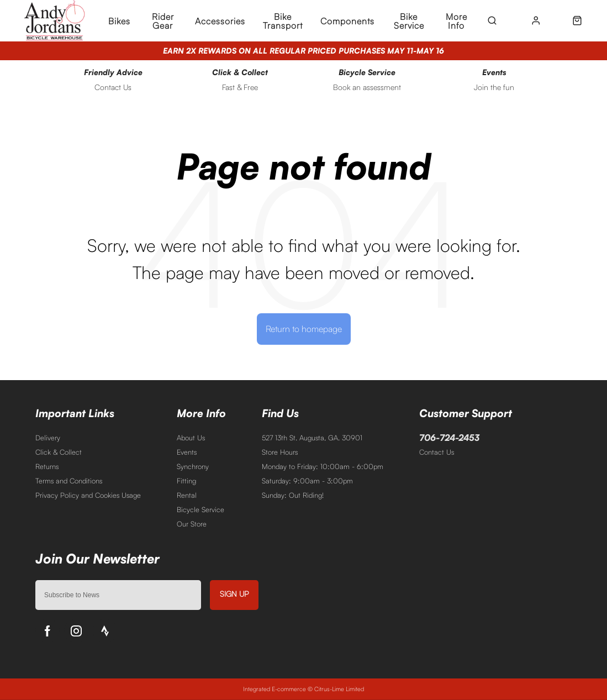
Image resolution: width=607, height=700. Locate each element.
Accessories (220, 21)
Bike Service (409, 21)
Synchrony (193, 466)
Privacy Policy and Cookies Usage (88, 495)
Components (347, 21)
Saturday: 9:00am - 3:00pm (307, 481)
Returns (47, 466)
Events (187, 452)
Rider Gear (163, 21)
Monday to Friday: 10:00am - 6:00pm (323, 466)
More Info (456, 21)
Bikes (119, 21)
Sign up (234, 594)
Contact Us (437, 452)
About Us (191, 438)
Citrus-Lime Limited (339, 689)
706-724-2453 (449, 438)
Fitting (186, 481)
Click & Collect (59, 452)
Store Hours (280, 452)
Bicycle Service (200, 509)
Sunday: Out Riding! (293, 495)
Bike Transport (283, 21)
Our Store (192, 524)
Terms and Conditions (69, 481)
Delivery (48, 438)
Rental (187, 495)
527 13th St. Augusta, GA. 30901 (312, 438)
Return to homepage (304, 329)
